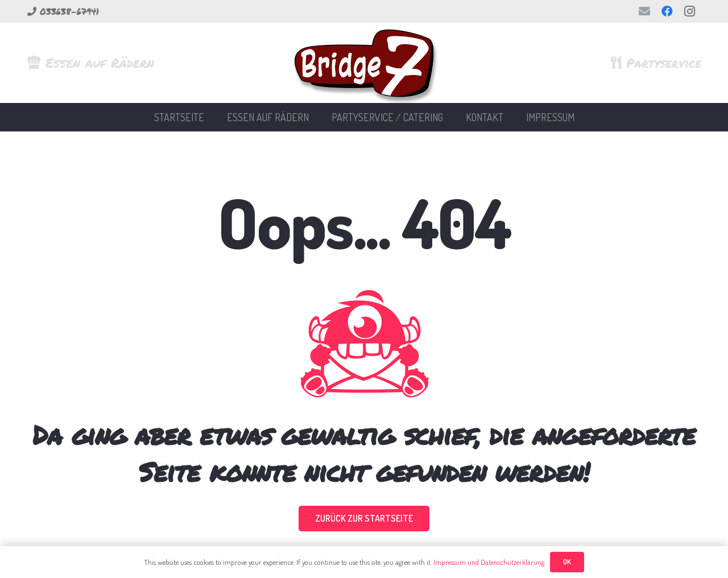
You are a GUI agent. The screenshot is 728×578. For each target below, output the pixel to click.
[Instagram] (690, 11)
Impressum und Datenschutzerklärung (489, 562)
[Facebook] (667, 11)
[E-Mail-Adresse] (644, 11)
